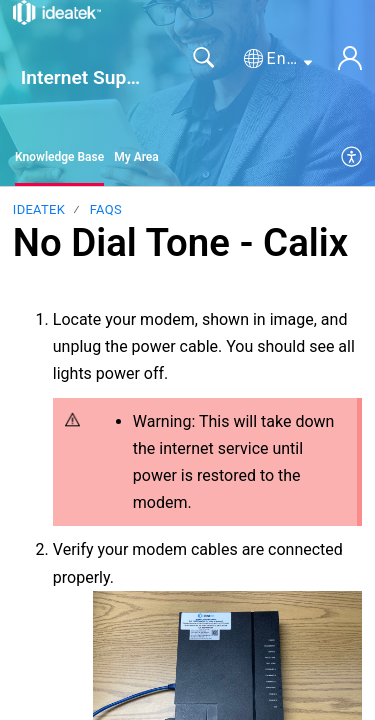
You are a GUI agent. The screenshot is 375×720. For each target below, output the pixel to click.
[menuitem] (352, 158)
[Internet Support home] (57, 12)
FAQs (106, 209)
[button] (278, 59)
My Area (136, 157)
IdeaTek (39, 209)
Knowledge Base (59, 157)
